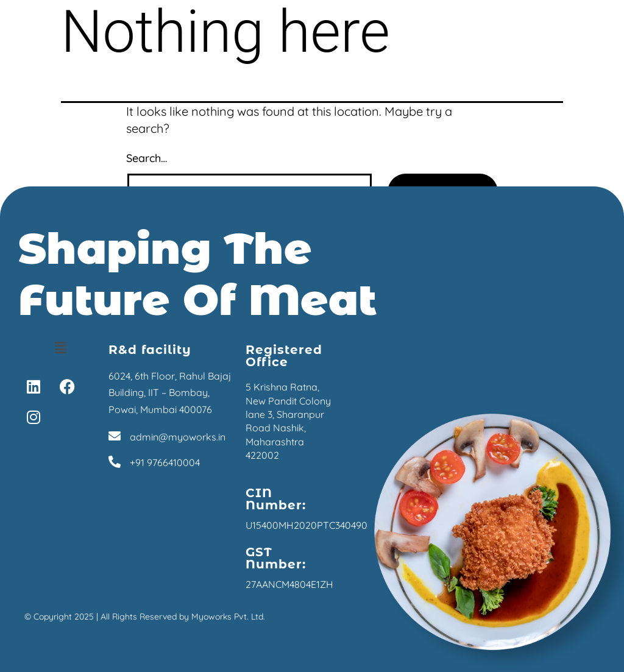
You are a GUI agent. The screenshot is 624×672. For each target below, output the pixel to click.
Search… (147, 158)
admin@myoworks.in (178, 437)
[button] (60, 348)
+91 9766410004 (165, 462)
